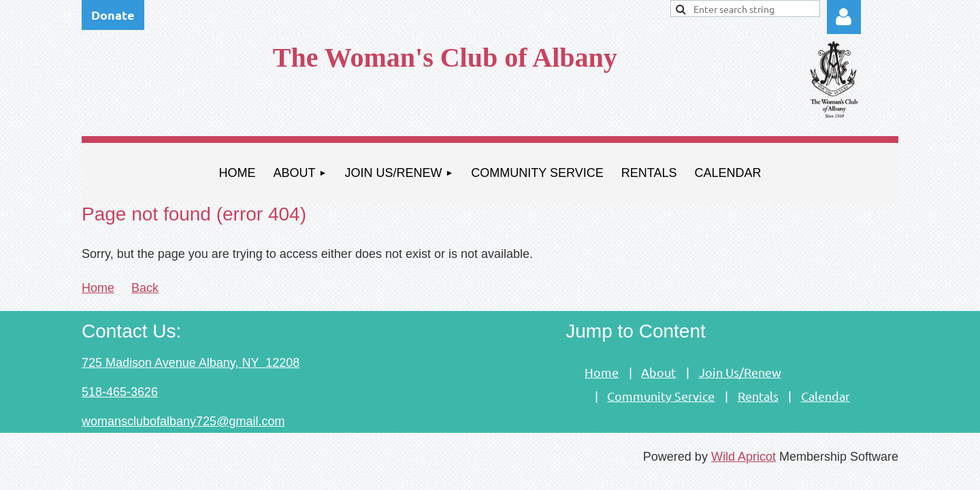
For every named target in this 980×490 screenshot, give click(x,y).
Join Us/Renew (740, 372)
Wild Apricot (744, 457)
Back (145, 288)
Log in (844, 17)
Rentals (758, 396)
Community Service (661, 396)
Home (98, 288)
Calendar (826, 396)
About (658, 372)
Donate (113, 15)
